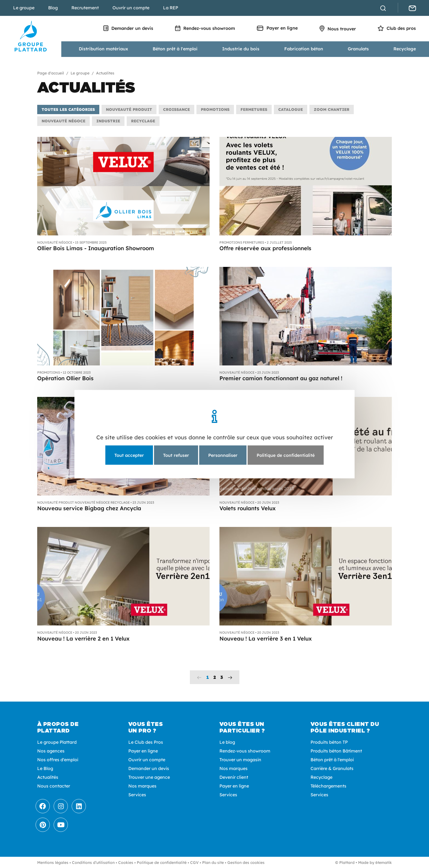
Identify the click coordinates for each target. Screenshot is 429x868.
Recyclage (405, 49)
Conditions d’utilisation (93, 863)
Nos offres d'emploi (58, 760)
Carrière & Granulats (332, 768)
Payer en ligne (277, 28)
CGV (194, 863)
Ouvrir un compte (131, 8)
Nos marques (142, 786)
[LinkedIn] (79, 806)
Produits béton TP (329, 742)
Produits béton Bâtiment (336, 751)
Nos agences (51, 751)
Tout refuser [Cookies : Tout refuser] (176, 455)
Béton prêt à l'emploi (175, 49)
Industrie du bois (241, 49)
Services (137, 795)
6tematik (384, 863)
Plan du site (213, 863)
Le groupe (24, 8)
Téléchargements (328, 786)
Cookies (126, 863)
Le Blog (45, 768)
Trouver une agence (149, 777)
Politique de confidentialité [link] (286, 455)
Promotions (215, 109)
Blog (53, 8)
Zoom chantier (332, 109)
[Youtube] (61, 825)
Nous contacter (54, 786)
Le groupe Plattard (57, 742)
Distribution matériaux (103, 49)
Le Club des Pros (146, 742)
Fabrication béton (304, 49)
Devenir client (234, 777)
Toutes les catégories (68, 109)
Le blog (227, 742)
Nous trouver (338, 29)
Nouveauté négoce (63, 121)
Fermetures (254, 109)
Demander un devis (128, 28)
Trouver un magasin (240, 760)
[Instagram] (61, 806)
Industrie (108, 121)
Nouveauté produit (129, 109)
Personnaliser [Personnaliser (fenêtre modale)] (223, 455)
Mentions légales (53, 863)
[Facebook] (43, 806)
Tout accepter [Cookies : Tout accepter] (129, 455)
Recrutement (85, 8)
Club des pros (397, 28)
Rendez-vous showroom (205, 28)
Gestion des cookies (246, 863)
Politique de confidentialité (162, 863)
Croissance (176, 109)
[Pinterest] (43, 825)
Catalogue (291, 109)
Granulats (358, 49)
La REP (171, 8)
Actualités (48, 777)
